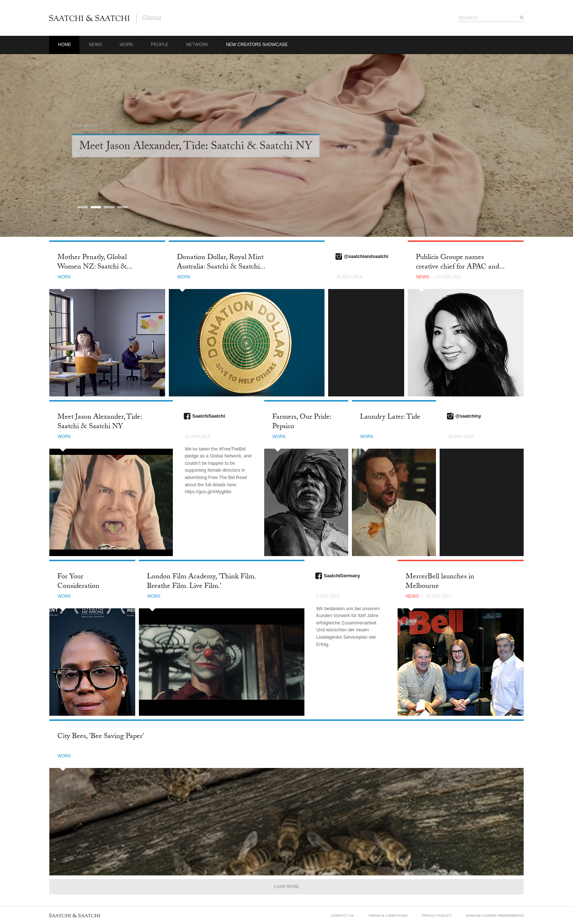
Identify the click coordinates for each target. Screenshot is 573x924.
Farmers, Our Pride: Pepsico (302, 422)
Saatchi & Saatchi (89, 18)
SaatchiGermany (342, 576)
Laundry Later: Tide (390, 418)
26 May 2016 (349, 277)
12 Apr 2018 (197, 437)
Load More (286, 886)
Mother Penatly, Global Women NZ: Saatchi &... (95, 263)
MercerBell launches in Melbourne (440, 582)
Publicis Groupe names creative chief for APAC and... (460, 263)
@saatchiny (468, 416)
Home (65, 45)
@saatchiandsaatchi (366, 256)
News (95, 45)
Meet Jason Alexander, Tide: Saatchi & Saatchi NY (100, 422)
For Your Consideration (78, 582)
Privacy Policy (437, 915)
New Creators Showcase (257, 45)
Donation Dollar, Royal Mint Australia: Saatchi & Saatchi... (221, 263)
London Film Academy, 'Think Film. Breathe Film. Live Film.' (201, 582)
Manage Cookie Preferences (495, 915)
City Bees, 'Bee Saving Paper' (101, 737)
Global (151, 18)
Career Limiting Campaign (147, 147)
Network (197, 45)
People (160, 45)
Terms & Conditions (388, 915)
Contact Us (343, 915)
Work (126, 45)
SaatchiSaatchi (209, 416)
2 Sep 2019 (328, 596)
